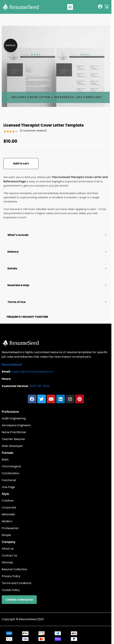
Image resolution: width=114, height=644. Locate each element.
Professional (10, 528)
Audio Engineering (14, 418)
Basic (5, 460)
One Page (8, 487)
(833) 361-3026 (39, 386)
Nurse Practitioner (14, 432)
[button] (70, 7)
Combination (11, 473)
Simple (6, 535)
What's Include (18, 235)
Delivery (13, 252)
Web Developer (12, 446)
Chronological (11, 466)
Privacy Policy (11, 576)
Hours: (6, 379)
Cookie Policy (11, 590)
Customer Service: (15, 386)
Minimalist (8, 514)
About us (8, 549)
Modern (7, 521)
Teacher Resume (13, 439)
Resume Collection (14, 569)
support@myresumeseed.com (32, 372)
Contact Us (9, 556)
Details (12, 268)
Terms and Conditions (17, 583)
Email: (6, 372)
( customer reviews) (33, 131)
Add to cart (21, 163)
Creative (8, 501)
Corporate (9, 508)
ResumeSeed (12, 364)
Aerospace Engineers (16, 425)
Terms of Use (16, 302)
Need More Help (18, 285)
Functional (9, 480)
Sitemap (7, 562)
